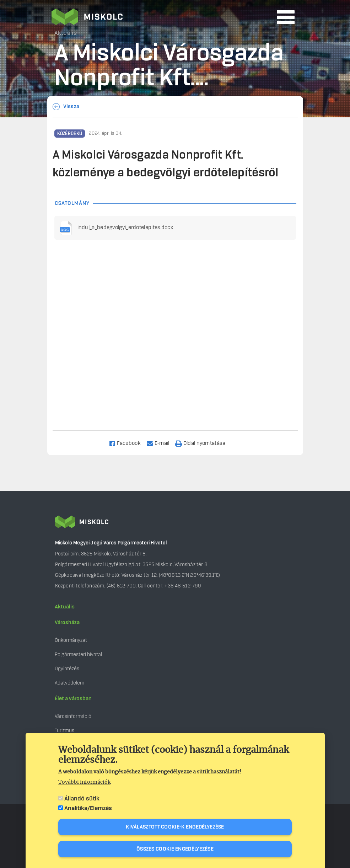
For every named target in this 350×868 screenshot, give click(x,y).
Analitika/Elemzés (88, 808)
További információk (84, 782)
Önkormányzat (71, 640)
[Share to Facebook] (128, 443)
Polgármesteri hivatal (78, 654)
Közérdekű (70, 134)
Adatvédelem (69, 683)
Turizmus (64, 731)
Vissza (71, 107)
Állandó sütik (82, 799)
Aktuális (65, 607)
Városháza (67, 623)
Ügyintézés (67, 669)
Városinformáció (73, 716)
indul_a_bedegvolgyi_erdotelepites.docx (125, 228)
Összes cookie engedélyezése (175, 849)
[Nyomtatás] (204, 443)
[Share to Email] (161, 443)
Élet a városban (73, 699)
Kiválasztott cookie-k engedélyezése (175, 827)
